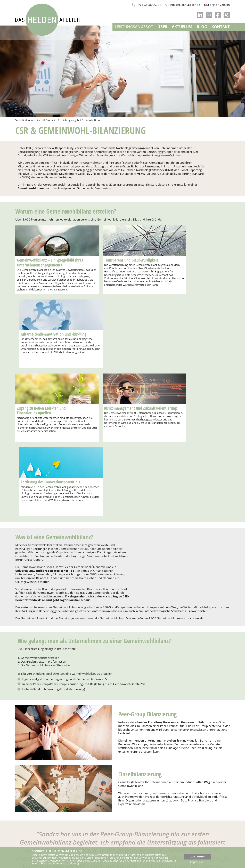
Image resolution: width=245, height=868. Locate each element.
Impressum (197, 862)
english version (220, 5)
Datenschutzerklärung (66, 863)
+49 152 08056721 (148, 5)
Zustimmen (198, 857)
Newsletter (130, 845)
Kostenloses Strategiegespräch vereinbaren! (60, 810)
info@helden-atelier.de (185, 5)
